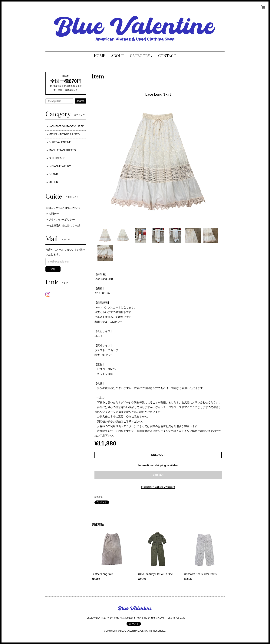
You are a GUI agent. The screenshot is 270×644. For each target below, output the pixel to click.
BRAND (53, 174)
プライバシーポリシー (62, 220)
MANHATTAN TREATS (62, 150)
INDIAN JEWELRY (60, 166)
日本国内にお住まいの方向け (158, 487)
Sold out (158, 475)
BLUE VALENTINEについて (65, 208)
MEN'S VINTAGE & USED (64, 134)
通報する (99, 497)
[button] (141, 56)
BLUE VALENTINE (60, 142)
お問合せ (54, 214)
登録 (53, 269)
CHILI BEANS (57, 158)
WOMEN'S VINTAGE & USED (67, 126)
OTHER (53, 182)
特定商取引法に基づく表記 (64, 226)
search (81, 101)
